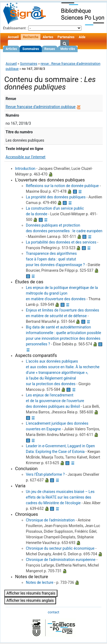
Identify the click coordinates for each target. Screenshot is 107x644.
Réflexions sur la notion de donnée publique (62, 186)
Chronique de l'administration (50, 520)
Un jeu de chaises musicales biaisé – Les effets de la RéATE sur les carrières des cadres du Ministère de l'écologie (60, 497)
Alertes (48, 37)
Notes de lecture (40, 582)
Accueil (13, 37)
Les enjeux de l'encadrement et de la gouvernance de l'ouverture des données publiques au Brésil (55, 401)
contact (53, 612)
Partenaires (66, 37)
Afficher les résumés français (31, 593)
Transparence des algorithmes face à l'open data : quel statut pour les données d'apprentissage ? (55, 259)
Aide (82, 37)
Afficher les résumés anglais (30, 600)
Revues (50, 49)
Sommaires (31, 49)
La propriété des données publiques (56, 197)
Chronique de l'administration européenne (61, 560)
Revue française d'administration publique (41, 107)
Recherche (31, 37)
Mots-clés (68, 49)
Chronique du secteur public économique (60, 548)
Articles (11, 49)
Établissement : (15, 28)
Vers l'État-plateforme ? (45, 474)
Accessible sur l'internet (26, 157)
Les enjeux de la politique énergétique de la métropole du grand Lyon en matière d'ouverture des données (62, 293)
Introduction (25, 169)
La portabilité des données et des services (61, 242)
